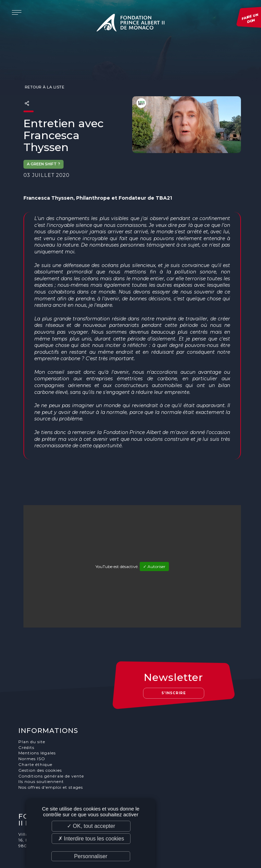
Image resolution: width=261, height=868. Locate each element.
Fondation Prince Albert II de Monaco (130, 24)
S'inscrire (174, 666)
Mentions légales (37, 726)
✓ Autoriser (154, 553)
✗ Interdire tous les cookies (91, 839)
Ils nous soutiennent (41, 755)
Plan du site (32, 714)
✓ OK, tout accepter (91, 826)
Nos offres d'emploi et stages (51, 760)
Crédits (26, 720)
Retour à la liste (44, 73)
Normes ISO (32, 731)
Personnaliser (91, 856)
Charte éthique (35, 737)
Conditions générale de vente (51, 749)
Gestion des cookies (40, 743)
